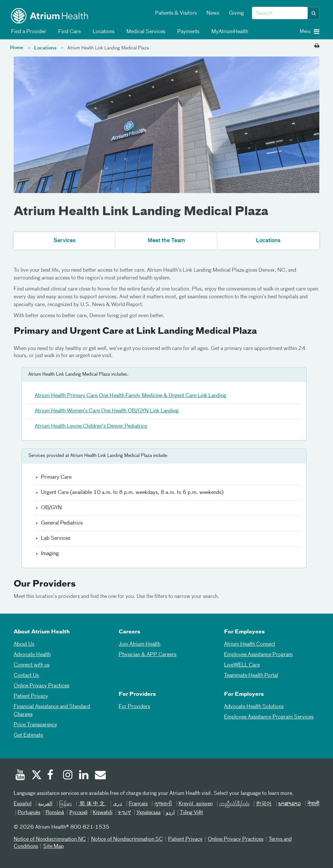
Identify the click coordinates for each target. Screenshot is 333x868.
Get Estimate (28, 735)
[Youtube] (20, 776)
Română (55, 813)
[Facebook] (52, 776)
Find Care (68, 32)
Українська (148, 813)
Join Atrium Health (140, 644)
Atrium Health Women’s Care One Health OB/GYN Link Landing (107, 411)
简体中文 (92, 804)
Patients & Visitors (176, 13)
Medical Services (145, 32)
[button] (314, 13)
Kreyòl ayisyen (195, 804)
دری (117, 804)
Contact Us (26, 676)
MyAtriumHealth (229, 32)
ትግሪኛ (124, 813)
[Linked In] (84, 776)
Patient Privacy (31, 696)
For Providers (134, 707)
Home (17, 48)
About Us (24, 644)
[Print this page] (317, 46)
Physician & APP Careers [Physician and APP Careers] (147, 655)
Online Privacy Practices (41, 686)
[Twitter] (36, 776)
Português (29, 813)
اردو (170, 813)
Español (23, 804)
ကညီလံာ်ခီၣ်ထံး (234, 804)
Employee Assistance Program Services (269, 717)
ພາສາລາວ (290, 804)
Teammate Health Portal (251, 676)
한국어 (264, 804)
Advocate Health (32, 655)
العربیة (45, 804)
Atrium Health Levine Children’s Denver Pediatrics (91, 426)
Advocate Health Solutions (254, 707)
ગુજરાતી (163, 804)
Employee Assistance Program (258, 655)
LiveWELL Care (242, 665)
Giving (236, 13)
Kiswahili (103, 813)
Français (138, 804)
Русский (78, 813)
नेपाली (313, 804)
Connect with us (32, 665)
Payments (187, 32)
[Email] (100, 776)
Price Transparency (35, 725)
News (213, 13)
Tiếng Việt (191, 813)
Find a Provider (27, 32)
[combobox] (280, 13)
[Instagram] (68, 776)
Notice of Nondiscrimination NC (50, 839)
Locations (102, 32)
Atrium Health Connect (250, 644)
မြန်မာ (66, 804)
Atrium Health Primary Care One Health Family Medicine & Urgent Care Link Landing (131, 396)
